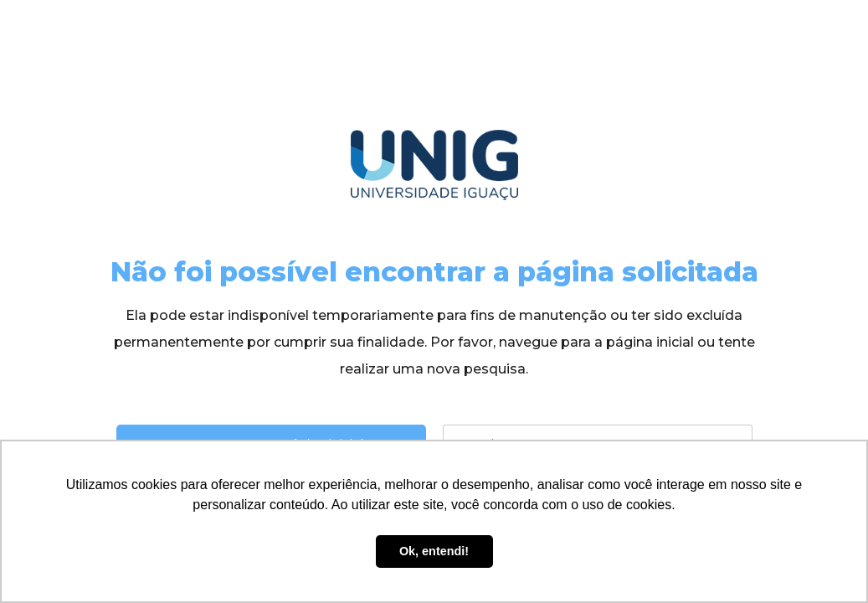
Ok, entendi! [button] (434, 551)
